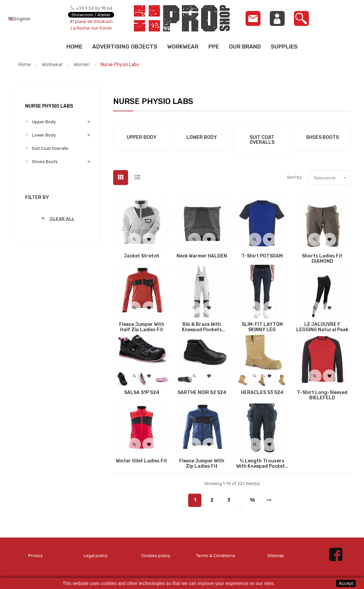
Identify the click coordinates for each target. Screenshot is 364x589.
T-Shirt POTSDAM (262, 256)
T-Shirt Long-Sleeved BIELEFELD (322, 395)
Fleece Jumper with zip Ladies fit (202, 464)
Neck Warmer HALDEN (202, 256)
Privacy (36, 556)
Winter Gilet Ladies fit (142, 461)
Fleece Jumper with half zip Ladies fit (142, 327)
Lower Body (44, 135)
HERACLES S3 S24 (262, 393)
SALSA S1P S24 (142, 393)
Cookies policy (156, 556)
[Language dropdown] (31, 18)
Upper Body (44, 122)
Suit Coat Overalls (50, 148)
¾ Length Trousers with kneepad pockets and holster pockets (262, 464)
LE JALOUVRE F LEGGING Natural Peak (322, 327)
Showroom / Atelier (91, 15)
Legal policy (96, 556)
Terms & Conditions (216, 556)
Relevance (332, 178)
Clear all (58, 218)
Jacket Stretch (142, 256)
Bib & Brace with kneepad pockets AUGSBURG (202, 327)
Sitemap (276, 556)
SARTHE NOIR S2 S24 (202, 393)
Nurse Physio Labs (49, 106)
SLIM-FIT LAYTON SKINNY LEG (262, 327)
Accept (346, 583)
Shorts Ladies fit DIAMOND (322, 259)
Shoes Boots (45, 162)
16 (252, 500)
